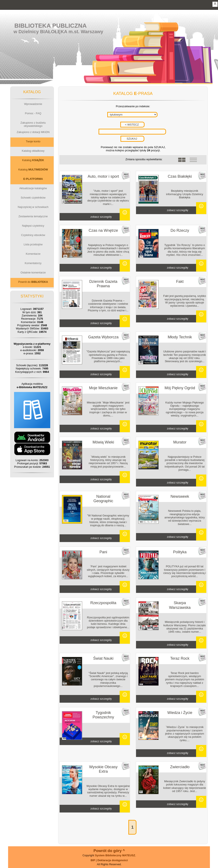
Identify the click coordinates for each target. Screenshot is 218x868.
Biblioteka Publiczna (51, 26)
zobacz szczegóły (101, 217)
